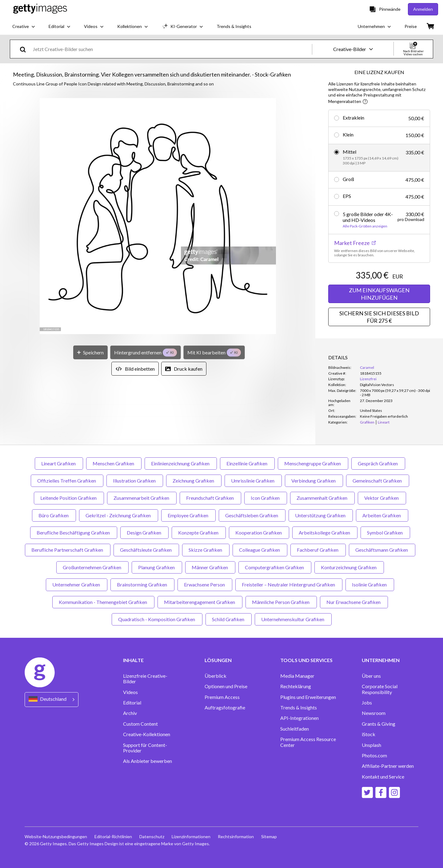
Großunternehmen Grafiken (92, 567)
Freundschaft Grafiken (210, 498)
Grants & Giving (379, 724)
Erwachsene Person (205, 584)
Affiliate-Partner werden (388, 766)
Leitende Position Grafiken (69, 498)
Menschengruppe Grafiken (313, 463)
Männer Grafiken (210, 567)
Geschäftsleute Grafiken (146, 550)
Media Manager (297, 676)
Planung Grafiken (157, 567)
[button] (158, 217)
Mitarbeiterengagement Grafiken (200, 602)
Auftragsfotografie (225, 708)
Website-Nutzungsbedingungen (56, 836)
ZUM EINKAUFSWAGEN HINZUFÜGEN (379, 294)
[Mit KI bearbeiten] (214, 352)
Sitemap (269, 836)
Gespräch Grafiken (378, 463)
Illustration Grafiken (135, 481)
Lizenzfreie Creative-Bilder (145, 679)
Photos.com (374, 756)
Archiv (130, 713)
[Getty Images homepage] (40, 9)
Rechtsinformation (236, 836)
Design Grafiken (144, 533)
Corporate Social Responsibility (380, 689)
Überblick (216, 676)
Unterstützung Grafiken (321, 515)
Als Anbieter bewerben (148, 761)
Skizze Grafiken (206, 550)
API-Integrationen (299, 718)
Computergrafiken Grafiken (275, 567)
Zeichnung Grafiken (194, 481)
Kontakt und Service (383, 777)
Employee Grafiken (188, 515)
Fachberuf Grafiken (318, 550)
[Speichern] (90, 352)
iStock (369, 734)
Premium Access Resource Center (308, 742)
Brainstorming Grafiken (142, 584)
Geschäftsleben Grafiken (252, 515)
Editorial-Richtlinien (113, 836)
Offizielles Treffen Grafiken (67, 481)
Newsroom (374, 713)
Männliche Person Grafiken (281, 602)
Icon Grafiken (266, 498)
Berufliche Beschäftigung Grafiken (74, 533)
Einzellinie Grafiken (247, 463)
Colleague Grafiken (260, 550)
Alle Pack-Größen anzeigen (365, 226)
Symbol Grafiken (385, 533)
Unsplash (371, 745)
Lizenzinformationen (191, 836)
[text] (171, 49)
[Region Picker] (52, 699)
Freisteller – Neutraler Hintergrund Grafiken (289, 584)
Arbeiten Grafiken (382, 515)
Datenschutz (152, 836)
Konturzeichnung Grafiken (349, 567)
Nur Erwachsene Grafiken (354, 602)
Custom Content (140, 724)
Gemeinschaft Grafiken (378, 481)
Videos (130, 692)
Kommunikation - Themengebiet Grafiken (103, 602)
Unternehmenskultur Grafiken (293, 619)
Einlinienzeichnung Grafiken (181, 463)
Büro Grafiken (54, 515)
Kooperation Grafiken (259, 533)
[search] (25, 49)
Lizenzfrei (368, 379)
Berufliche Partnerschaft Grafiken (68, 550)
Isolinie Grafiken (370, 584)
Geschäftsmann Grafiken (382, 550)
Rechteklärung (296, 686)
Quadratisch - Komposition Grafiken (157, 619)
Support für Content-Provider (145, 748)
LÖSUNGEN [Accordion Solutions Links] (218, 660)
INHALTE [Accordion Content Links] (133, 660)
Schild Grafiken (229, 619)
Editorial (132, 703)
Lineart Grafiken (59, 463)
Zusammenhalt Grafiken (322, 498)
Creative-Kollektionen (147, 734)
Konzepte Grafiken (199, 533)
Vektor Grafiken (382, 498)
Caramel (367, 367)
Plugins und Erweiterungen (308, 697)
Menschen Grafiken (114, 463)
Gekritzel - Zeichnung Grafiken (119, 515)
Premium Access (222, 697)
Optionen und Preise (226, 686)
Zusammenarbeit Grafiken (142, 498)
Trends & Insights (299, 708)
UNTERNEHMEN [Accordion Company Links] (381, 660)
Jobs (367, 703)
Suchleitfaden (295, 729)
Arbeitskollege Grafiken (325, 533)
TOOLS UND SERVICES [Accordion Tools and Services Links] (306, 660)
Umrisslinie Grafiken (253, 481)
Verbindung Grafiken (314, 481)
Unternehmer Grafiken (77, 584)
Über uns (371, 676)
